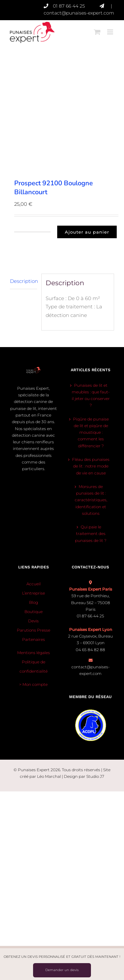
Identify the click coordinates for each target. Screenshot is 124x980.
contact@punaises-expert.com (79, 13)
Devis (33, 621)
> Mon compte (33, 684)
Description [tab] (23, 281)
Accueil (34, 584)
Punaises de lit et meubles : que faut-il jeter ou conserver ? (91, 395)
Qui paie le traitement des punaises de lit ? (91, 534)
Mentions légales (34, 653)
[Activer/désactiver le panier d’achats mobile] (97, 29)
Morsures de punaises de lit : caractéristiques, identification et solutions (91, 500)
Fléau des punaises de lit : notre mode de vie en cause (91, 466)
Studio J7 (95, 776)
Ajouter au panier (87, 232)
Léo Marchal (49, 776)
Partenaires (34, 639)
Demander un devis (62, 970)
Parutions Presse (34, 630)
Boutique (34, 612)
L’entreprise (34, 593)
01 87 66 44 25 (76, 6)
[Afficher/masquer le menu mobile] (111, 29)
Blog (34, 602)
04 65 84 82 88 (90, 650)
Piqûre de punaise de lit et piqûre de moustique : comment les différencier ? (91, 432)
